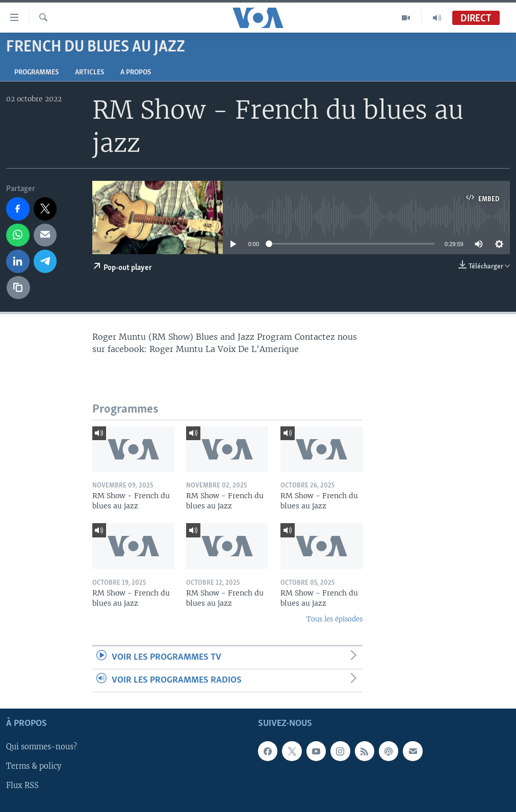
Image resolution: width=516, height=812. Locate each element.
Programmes (36, 73)
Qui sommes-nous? (42, 747)
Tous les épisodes (334, 619)
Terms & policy (34, 767)
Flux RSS (22, 786)
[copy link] (18, 288)
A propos (136, 73)
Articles (89, 73)
